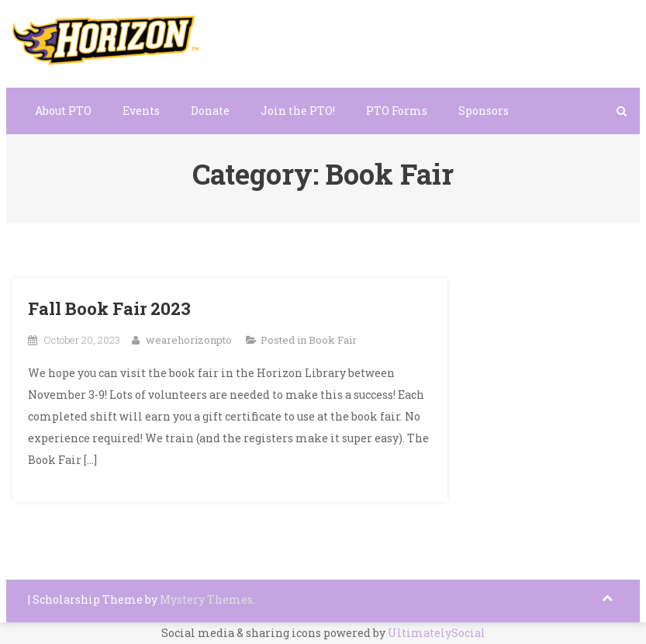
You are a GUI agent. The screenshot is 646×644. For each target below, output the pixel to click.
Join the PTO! (298, 111)
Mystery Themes (206, 599)
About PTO (63, 111)
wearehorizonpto (189, 340)
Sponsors (484, 111)
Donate (210, 111)
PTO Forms (397, 111)
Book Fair (333, 340)
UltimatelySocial (437, 633)
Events (141, 111)
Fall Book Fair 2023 (109, 308)
